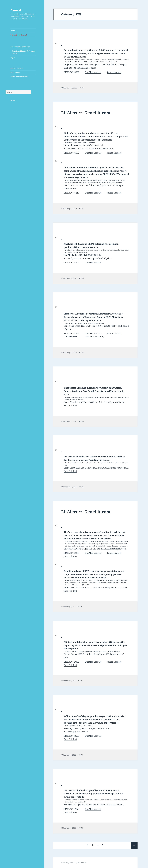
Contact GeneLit (17, 68)
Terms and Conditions (19, 77)
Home (13, 31)
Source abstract (114, 72)
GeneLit (16, 10)
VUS (82, 88)
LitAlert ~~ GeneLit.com (86, 113)
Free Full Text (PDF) (95, 337)
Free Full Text (70, 406)
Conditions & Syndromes (20, 47)
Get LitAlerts (15, 73)
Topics (13, 58)
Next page (134, 845)
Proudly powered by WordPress (74, 863)
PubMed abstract (93, 72)
